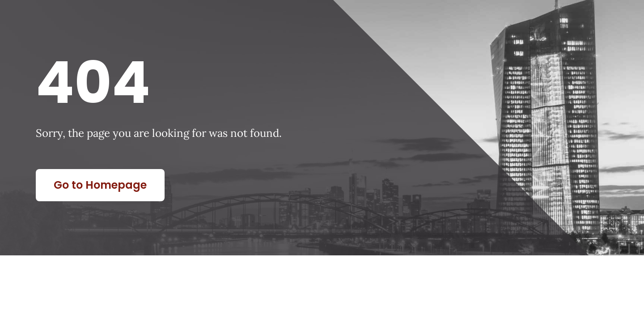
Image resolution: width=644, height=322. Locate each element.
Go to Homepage (100, 185)
